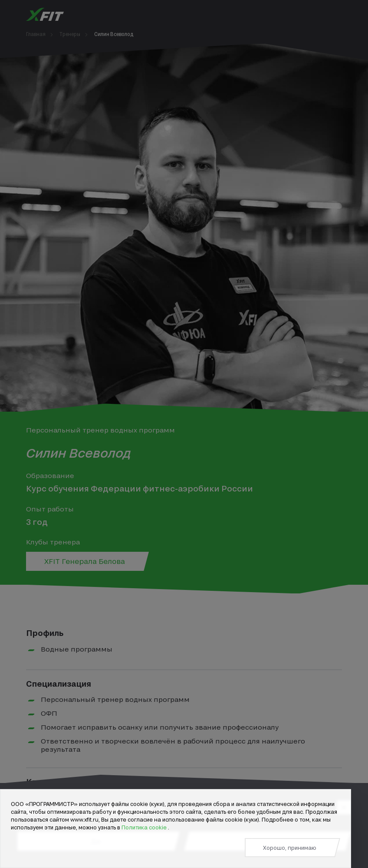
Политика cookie (145, 827)
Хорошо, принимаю (290, 848)
